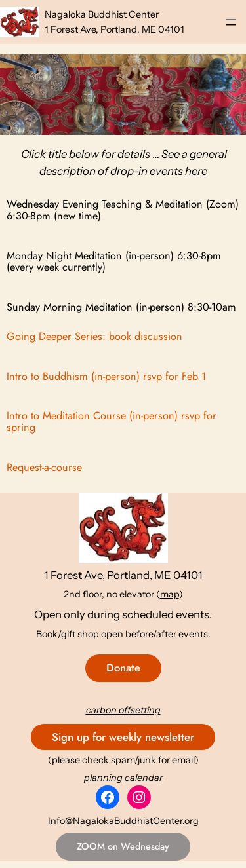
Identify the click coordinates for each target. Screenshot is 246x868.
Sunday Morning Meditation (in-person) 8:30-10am (121, 307)
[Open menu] (231, 22)
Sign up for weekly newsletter (123, 737)
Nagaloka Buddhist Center (102, 14)
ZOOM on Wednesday (123, 846)
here (196, 171)
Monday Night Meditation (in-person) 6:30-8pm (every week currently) (114, 262)
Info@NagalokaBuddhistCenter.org (123, 821)
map (170, 594)
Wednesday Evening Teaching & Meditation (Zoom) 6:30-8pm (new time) (123, 210)
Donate (123, 668)
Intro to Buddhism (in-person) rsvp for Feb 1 (106, 377)
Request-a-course (44, 468)
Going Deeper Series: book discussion (94, 337)
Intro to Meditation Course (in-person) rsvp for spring (112, 422)
